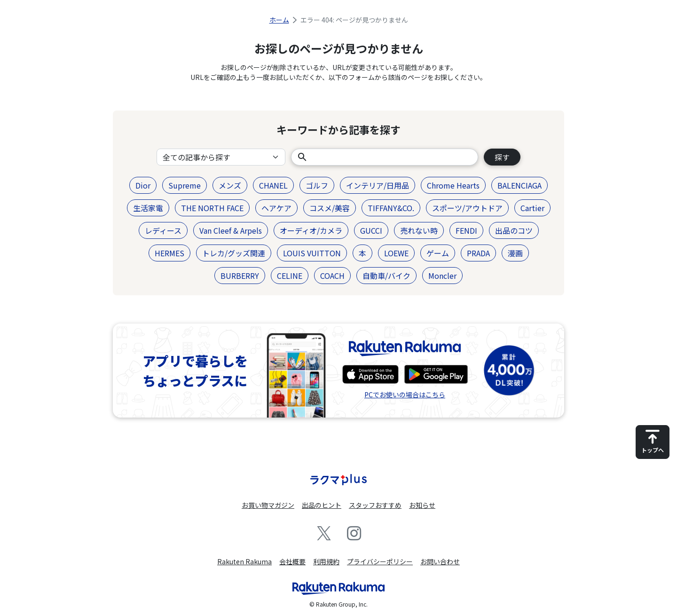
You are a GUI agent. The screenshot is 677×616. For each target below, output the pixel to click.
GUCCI (371, 230)
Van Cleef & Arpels (231, 230)
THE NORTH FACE (212, 208)
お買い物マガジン (268, 505)
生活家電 (148, 208)
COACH (332, 276)
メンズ (230, 185)
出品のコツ (514, 230)
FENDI (466, 230)
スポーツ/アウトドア (467, 208)
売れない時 (419, 230)
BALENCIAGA (520, 185)
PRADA (478, 253)
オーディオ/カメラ (311, 230)
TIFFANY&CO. (391, 208)
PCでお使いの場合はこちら (405, 395)
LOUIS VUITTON (312, 253)
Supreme (185, 185)
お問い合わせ (440, 561)
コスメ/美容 (330, 208)
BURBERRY (240, 276)
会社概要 (292, 561)
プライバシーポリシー (380, 561)
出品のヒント (322, 505)
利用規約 (326, 561)
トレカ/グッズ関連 (234, 253)
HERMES (169, 253)
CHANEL (273, 185)
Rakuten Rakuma (244, 561)
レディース (163, 230)
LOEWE (396, 253)
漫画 (515, 253)
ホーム (279, 20)
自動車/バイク (386, 276)
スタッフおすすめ (375, 505)
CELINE (290, 276)
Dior (143, 185)
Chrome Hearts (453, 185)
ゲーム (438, 253)
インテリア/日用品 (378, 185)
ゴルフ (317, 185)
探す (502, 157)
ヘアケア (276, 208)
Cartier (532, 208)
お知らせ (422, 505)
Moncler (442, 276)
